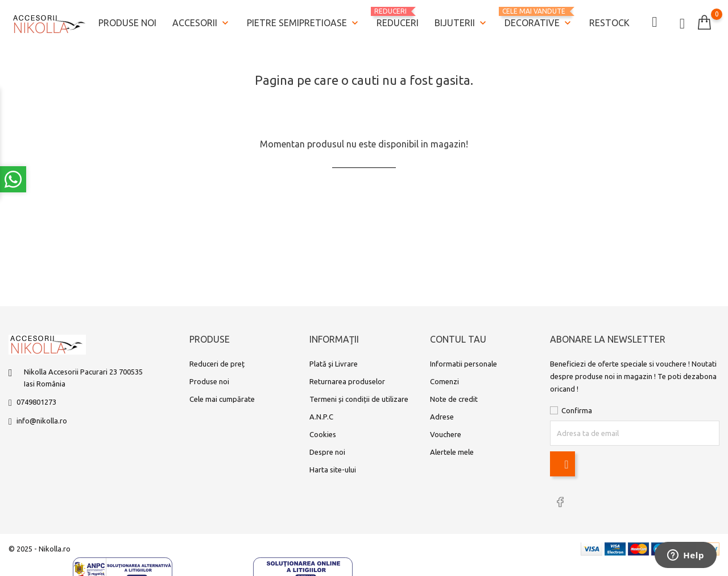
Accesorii (202, 23)
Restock (609, 23)
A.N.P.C (321, 417)
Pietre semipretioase (304, 23)
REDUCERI (398, 18)
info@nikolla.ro (42, 421)
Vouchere (446, 434)
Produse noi (127, 23)
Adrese (442, 417)
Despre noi (327, 452)
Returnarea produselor (347, 381)
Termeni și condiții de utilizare (359, 399)
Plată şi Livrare (334, 364)
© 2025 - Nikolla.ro (40, 549)
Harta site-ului (333, 470)
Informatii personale (464, 364)
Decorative (539, 18)
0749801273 (36, 402)
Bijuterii (462, 23)
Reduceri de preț (217, 364)
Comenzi (444, 381)
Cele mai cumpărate (222, 399)
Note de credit (454, 399)
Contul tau (458, 340)
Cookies (323, 434)
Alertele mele (452, 452)
